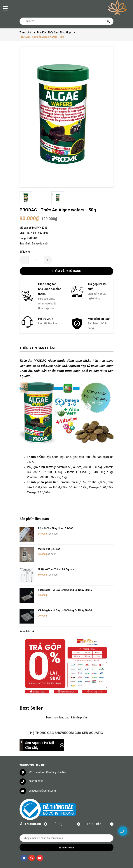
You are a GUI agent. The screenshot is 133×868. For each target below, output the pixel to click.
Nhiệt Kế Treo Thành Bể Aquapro (57, 564)
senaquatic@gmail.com (42, 777)
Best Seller (31, 694)
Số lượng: (25, 252)
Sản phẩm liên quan (34, 519)
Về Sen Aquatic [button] (33, 810)
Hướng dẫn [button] (100, 810)
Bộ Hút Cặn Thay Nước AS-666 (56, 528)
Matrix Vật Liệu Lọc (49, 546)
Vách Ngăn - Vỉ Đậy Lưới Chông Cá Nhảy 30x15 (65, 581)
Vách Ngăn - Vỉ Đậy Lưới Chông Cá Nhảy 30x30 (65, 599)
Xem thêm (27, 617)
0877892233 (36, 767)
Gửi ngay (68, 833)
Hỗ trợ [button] (66, 810)
